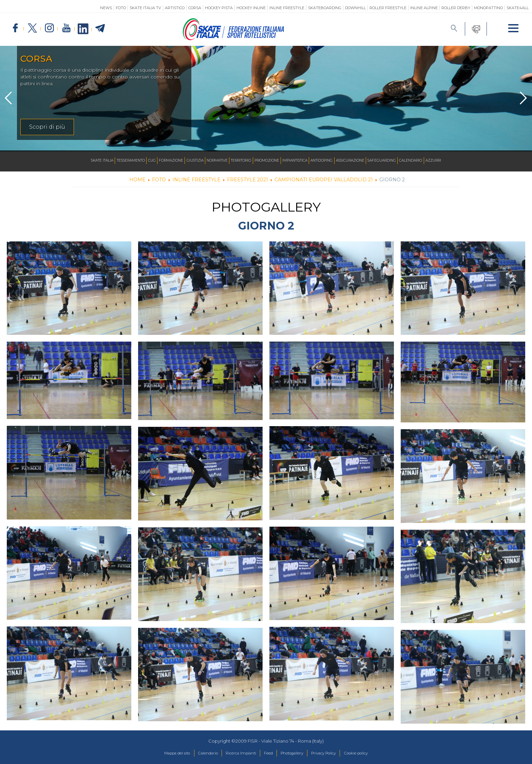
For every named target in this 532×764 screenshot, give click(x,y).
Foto (121, 8)
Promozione (268, 161)
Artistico (175, 8)
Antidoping (332, 161)
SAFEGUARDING (401, 161)
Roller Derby (456, 8)
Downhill (355, 8)
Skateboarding (325, 8)
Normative (209, 161)
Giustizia (184, 161)
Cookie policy (371, 753)
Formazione (157, 161)
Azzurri (460, 161)
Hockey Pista (219, 8)
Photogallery (296, 753)
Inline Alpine (424, 8)
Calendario (434, 161)
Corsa (195, 8)
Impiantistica (301, 161)
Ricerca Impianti (236, 753)
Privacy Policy (333, 753)
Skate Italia (77, 161)
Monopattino (488, 8)
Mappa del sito (162, 753)
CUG (135, 161)
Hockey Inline (251, 8)
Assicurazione (364, 161)
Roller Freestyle (388, 8)
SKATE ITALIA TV (145, 8)
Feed (268, 753)
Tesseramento (110, 161)
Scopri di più (47, 127)
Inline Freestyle (287, 8)
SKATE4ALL (518, 8)
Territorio (238, 161)
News (106, 8)
